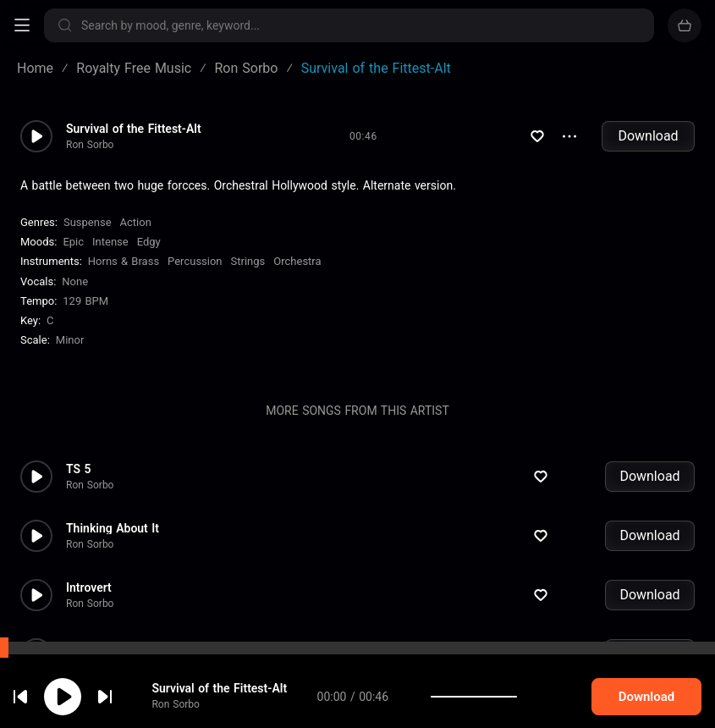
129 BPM (85, 301)
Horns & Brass (124, 261)
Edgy (149, 242)
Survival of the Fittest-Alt (134, 129)
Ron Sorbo (90, 145)
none (75, 281)
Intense (110, 242)
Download (648, 136)
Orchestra (297, 261)
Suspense (88, 222)
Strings (248, 261)
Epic (73, 242)
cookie (113, 683)
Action (136, 222)
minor (70, 340)
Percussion (195, 261)
